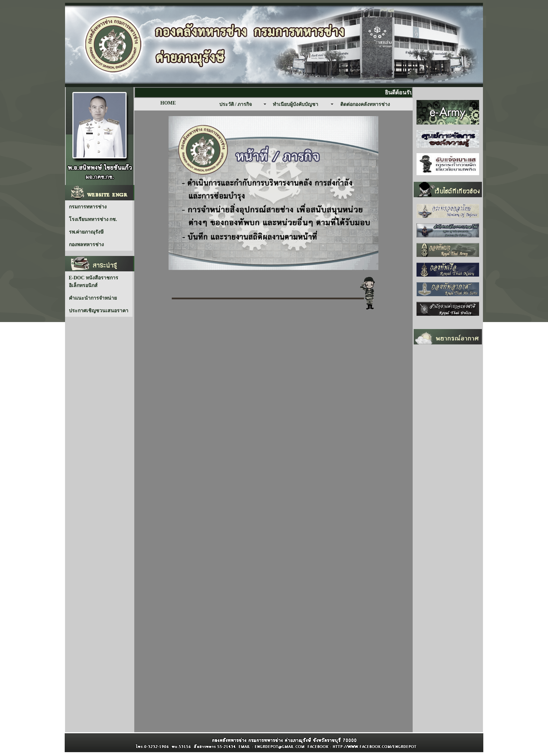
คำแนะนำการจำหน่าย (93, 298)
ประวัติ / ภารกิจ (236, 104)
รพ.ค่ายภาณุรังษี (86, 232)
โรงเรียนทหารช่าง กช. (93, 219)
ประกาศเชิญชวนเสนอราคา (99, 311)
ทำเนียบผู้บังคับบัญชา (296, 104)
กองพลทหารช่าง (86, 245)
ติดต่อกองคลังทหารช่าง (365, 104)
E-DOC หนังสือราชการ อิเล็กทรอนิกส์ (94, 282)
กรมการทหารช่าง (88, 207)
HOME (168, 103)
